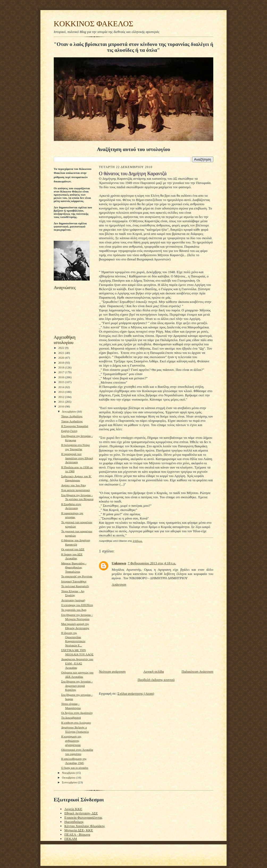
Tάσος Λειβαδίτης (72, 421)
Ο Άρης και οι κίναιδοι (75, 768)
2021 (62, 353)
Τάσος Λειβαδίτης (72, 416)
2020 (62, 358)
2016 (62, 377)
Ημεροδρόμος (74, 822)
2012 (62, 397)
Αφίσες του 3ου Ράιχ (74, 485)
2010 (62, 406)
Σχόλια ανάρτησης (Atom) (136, 693)
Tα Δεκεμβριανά (71, 717)
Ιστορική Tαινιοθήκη (74, 581)
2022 (62, 348)
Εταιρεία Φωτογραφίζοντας (83, 817)
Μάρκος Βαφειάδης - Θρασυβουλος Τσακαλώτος (74, 567)
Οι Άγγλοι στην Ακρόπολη (77, 713)
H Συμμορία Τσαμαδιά (75, 426)
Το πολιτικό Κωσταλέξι (75, 586)
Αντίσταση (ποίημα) (73, 600)
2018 (62, 367)
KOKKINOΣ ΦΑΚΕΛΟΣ (93, 24)
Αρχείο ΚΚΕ (73, 809)
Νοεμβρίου (69, 773)
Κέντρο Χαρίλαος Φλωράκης (85, 826)
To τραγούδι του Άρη (74, 610)
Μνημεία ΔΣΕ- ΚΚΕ (79, 830)
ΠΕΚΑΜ (71, 839)
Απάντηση (119, 584)
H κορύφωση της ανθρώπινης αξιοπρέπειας (71, 740)
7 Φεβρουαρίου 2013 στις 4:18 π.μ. (152, 563)
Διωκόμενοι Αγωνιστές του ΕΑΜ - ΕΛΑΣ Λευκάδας (77, 663)
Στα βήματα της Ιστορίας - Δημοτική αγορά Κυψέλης (77, 686)
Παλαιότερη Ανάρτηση (197, 671)
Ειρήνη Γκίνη (69, 431)
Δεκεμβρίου (69, 411)
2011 (62, 402)
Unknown (119, 563)
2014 (62, 387)
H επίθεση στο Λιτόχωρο (76, 723)
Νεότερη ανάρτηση (112, 671)
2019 (62, 363)
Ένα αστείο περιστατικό (76, 490)
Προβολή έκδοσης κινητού (156, 680)
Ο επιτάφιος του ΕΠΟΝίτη (77, 605)
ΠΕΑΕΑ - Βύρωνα (77, 834)
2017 (62, 372)
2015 (62, 382)
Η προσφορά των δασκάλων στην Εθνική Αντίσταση (77, 458)
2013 (62, 392)
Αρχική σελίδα (154, 671)
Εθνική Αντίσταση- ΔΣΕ (81, 813)
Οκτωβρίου (69, 777)
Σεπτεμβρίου (70, 782)
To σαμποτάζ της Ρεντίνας (77, 576)
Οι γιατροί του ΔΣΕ (73, 549)
